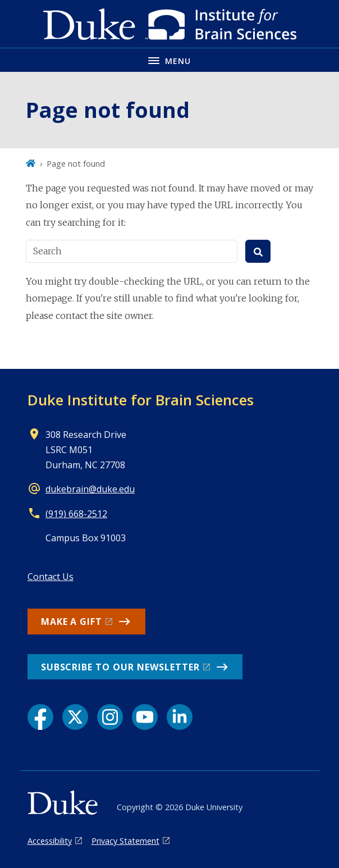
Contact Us (51, 577)
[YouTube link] (145, 717)
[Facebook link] (40, 717)
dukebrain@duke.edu (90, 489)
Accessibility (50, 841)
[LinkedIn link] (180, 717)
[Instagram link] (110, 717)
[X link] (75, 717)
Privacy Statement (125, 841)
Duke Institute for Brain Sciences (141, 400)
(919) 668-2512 (76, 514)
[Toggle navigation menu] (169, 60)
